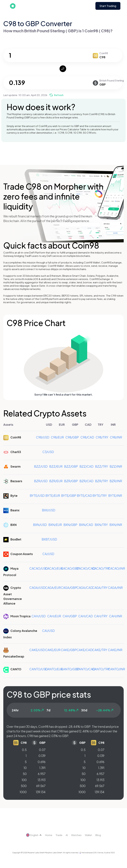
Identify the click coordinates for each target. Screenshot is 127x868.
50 (25, 774)
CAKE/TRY (100, 650)
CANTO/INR (116, 669)
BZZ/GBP (71, 466)
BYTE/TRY (100, 496)
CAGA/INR (115, 588)
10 (25, 768)
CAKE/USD (37, 650)
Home (49, 835)
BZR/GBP (71, 481)
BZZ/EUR (56, 466)
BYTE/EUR (53, 496)
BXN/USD (40, 525)
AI (67, 835)
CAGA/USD (37, 588)
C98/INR (116, 437)
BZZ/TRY (102, 466)
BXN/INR (116, 525)
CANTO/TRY (101, 669)
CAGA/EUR (53, 588)
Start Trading (108, 6)
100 (24, 780)
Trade (59, 835)
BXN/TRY (101, 525)
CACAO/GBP (70, 568)
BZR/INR (116, 481)
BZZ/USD (41, 466)
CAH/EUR (54, 616)
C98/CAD (87, 437)
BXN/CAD (86, 525)
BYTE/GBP (69, 496)
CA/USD (48, 554)
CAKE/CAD (85, 650)
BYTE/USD (37, 496)
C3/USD (48, 452)
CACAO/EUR (54, 568)
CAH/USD (39, 616)
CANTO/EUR (54, 669)
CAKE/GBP (69, 650)
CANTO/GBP (70, 669)
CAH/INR (116, 616)
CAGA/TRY (100, 588)
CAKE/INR (115, 650)
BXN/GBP (70, 525)
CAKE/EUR (53, 650)
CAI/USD (48, 631)
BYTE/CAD (85, 496)
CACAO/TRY (101, 568)
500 (24, 786)
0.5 (24, 750)
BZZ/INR (116, 466)
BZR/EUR (56, 481)
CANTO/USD (39, 669)
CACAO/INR (116, 568)
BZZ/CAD (86, 466)
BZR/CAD (86, 481)
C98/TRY (102, 437)
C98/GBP (72, 437)
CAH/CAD (86, 616)
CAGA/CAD (85, 588)
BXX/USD (49, 510)
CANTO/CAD (86, 669)
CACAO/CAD (86, 568)
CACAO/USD (39, 568)
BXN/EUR (55, 525)
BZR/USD (41, 481)
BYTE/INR (115, 496)
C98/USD (43, 437)
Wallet (88, 835)
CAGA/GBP (69, 588)
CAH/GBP (70, 616)
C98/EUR (57, 437)
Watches (76, 835)
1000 (23, 792)
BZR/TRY (102, 481)
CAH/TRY (101, 616)
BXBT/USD (49, 539)
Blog (98, 835)
